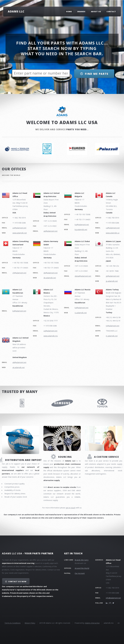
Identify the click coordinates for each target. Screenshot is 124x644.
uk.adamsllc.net (19, 367)
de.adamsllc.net (50, 278)
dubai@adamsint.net (83, 276)
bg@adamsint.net (82, 225)
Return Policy (30, 623)
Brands (81, 12)
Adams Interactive (92, 623)
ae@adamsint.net (51, 231)
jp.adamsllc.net (112, 281)
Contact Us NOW (17, 581)
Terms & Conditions (13, 623)
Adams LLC (16, 11)
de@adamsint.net (51, 273)
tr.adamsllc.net (112, 336)
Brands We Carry (82, 560)
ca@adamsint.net (113, 228)
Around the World (82, 568)
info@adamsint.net (113, 598)
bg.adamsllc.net (81, 229)
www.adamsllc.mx (51, 336)
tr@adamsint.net (113, 326)
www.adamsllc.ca (113, 233)
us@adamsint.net (19, 228)
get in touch (71, 508)
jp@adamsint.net (113, 276)
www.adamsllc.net (20, 233)
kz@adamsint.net (19, 311)
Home (69, 12)
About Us (96, 12)
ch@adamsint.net (19, 273)
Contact (111, 12)
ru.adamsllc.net (81, 313)
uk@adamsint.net (19, 362)
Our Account (80, 573)
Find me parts (97, 74)
